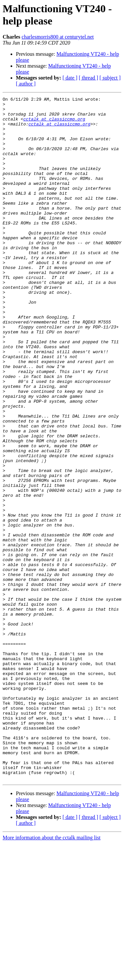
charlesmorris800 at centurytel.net (58, 37)
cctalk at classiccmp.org (54, 124)
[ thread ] (88, 78)
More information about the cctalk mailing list (52, 974)
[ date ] (70, 78)
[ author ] (26, 84)
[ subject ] (110, 78)
